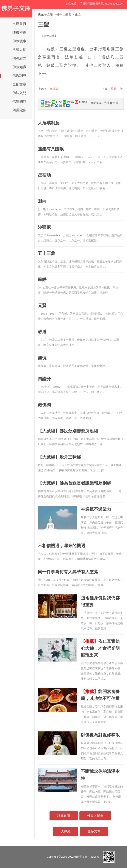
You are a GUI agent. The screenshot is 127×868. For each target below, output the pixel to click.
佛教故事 (19, 41)
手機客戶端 (111, 103)
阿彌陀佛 (19, 110)
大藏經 (66, 831)
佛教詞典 (19, 76)
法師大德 (19, 50)
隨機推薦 (19, 32)
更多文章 (94, 831)
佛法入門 (19, 93)
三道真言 (53, 89)
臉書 (60, 106)
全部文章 (19, 84)
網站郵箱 (97, 103)
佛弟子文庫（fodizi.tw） (88, 857)
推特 (46, 102)
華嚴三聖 (117, 89)
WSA (68, 102)
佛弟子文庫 (45, 14)
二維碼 (47, 106)
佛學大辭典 (64, 14)
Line (57, 102)
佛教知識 (19, 67)
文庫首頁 (19, 24)
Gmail (81, 102)
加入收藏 (71, 4)
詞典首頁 (64, 816)
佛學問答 (19, 102)
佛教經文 (19, 58)
